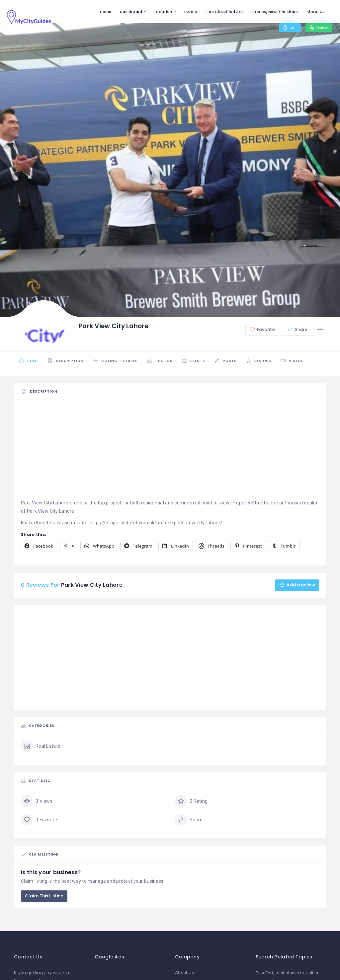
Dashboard (131, 12)
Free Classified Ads (225, 12)
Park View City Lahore (45, 503)
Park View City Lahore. (51, 511)
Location (163, 12)
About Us (316, 12)
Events (191, 12)
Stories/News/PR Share (275, 12)
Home (106, 12)
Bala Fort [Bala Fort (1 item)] (265, 973)
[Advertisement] (170, 452)
